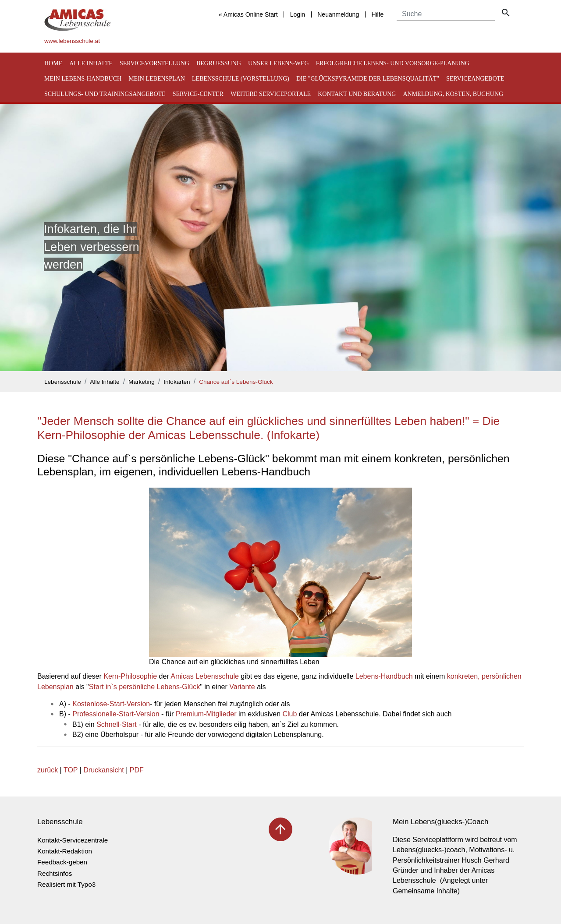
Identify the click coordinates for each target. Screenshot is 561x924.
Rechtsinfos (55, 873)
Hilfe (377, 14)
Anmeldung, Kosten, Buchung (453, 94)
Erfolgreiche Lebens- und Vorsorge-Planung (393, 63)
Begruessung (219, 63)
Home (53, 63)
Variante (242, 687)
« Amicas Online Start (248, 14)
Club (290, 714)
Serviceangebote (475, 79)
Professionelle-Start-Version (116, 714)
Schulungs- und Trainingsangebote (105, 94)
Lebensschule (63, 382)
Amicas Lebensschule (205, 676)
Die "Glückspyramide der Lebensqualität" (368, 79)
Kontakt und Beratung (357, 94)
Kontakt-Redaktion (65, 851)
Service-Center (198, 94)
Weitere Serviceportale (271, 94)
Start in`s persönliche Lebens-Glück (144, 687)
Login (298, 14)
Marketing (142, 382)
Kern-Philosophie (130, 676)
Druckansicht (103, 770)
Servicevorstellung (154, 63)
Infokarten (177, 382)
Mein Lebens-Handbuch (83, 79)
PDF (137, 770)
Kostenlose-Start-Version (111, 704)
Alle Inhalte (91, 63)
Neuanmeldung (338, 14)
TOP (71, 770)
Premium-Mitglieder (206, 714)
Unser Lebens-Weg (279, 63)
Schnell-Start (117, 724)
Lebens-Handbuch (384, 676)
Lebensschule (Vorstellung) (241, 79)
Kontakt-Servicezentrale (73, 840)
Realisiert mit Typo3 (66, 884)
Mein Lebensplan (157, 79)
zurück (48, 770)
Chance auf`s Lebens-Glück (236, 382)
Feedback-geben (62, 862)
